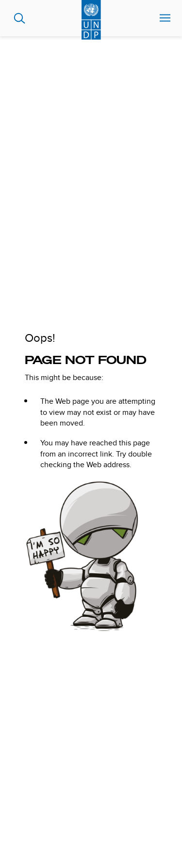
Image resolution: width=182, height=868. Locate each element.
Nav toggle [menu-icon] (165, 18)
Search (20, 18)
